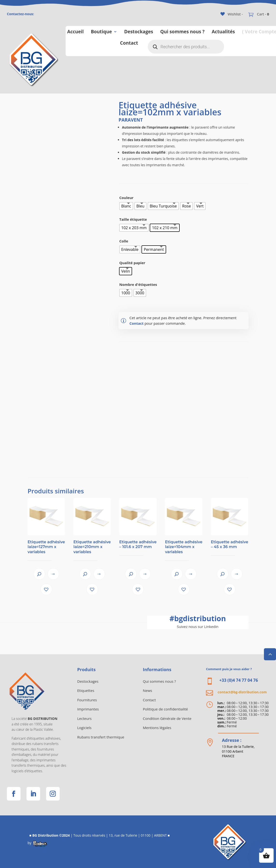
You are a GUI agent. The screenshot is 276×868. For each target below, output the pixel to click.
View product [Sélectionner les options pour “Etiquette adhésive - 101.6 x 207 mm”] (145, 574)
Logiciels (84, 728)
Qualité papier (132, 263)
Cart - (262, 14)
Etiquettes (86, 690)
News (148, 690)
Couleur (126, 198)
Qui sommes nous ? (182, 31)
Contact (129, 43)
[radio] (126, 206)
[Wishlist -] (232, 14)
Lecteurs (85, 718)
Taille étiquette (133, 219)
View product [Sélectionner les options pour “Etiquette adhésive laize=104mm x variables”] (191, 574)
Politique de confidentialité (166, 709)
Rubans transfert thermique (101, 737)
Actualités (223, 31)
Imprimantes (88, 709)
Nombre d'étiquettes (138, 284)
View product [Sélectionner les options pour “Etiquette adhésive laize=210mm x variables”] (99, 574)
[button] (46, 589)
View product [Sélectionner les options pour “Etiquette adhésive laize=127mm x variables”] (53, 574)
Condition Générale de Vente (167, 718)
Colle (124, 241)
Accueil (75, 31)
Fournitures (87, 700)
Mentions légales (157, 728)
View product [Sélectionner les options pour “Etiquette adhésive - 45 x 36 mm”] (237, 574)
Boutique (101, 31)
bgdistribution (198, 618)
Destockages (139, 31)
